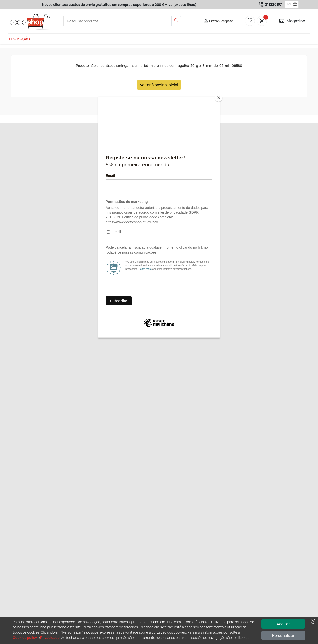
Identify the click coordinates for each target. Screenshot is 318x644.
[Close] (219, 98)
